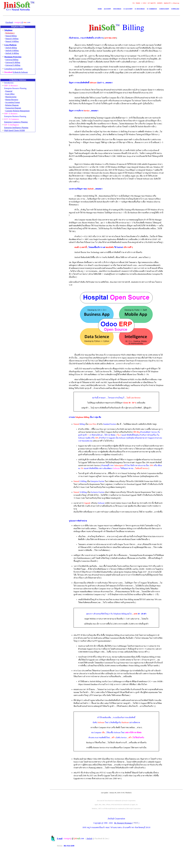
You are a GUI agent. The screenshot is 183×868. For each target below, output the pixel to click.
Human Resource (12, 100)
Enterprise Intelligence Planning (16, 128)
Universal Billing (12, 60)
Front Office (10, 94)
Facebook (9, 22)
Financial (9, 91)
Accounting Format (12, 102)
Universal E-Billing (13, 62)
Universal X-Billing (13, 65)
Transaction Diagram (13, 108)
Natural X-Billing (12, 41)
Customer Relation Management (17, 111)
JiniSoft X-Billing (12, 53)
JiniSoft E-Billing (12, 51)
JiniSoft (90, 859)
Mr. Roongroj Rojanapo (123, 843)
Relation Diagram (12, 105)
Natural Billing (11, 36)
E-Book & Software (20, 72)
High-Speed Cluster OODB (14, 130)
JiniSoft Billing (11, 48)
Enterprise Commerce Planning (16, 122)
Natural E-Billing (12, 39)
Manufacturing (11, 97)
